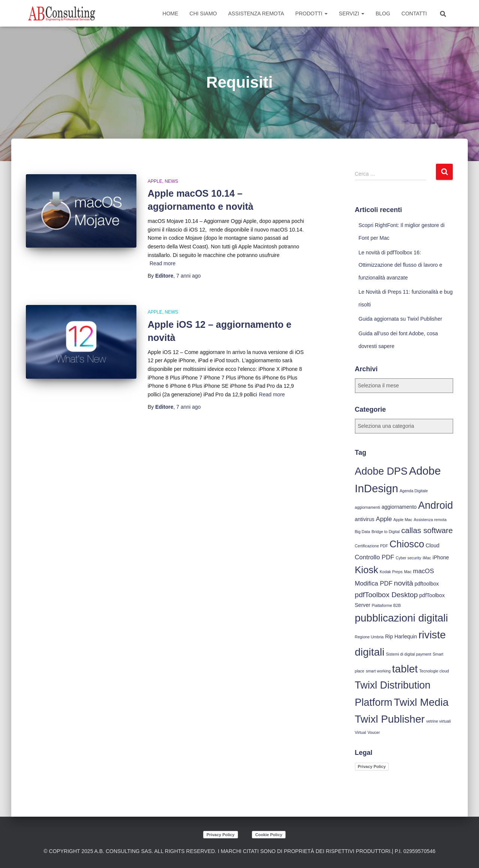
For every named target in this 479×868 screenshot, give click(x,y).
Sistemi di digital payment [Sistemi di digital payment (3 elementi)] (409, 654)
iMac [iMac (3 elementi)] (427, 558)
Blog (383, 13)
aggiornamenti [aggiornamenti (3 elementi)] (368, 507)
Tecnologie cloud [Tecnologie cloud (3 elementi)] (434, 671)
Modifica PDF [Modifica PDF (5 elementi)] (374, 583)
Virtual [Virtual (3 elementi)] (361, 732)
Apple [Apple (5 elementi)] (384, 519)
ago (188, 276)
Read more (162, 263)
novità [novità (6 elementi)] (403, 583)
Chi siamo (203, 13)
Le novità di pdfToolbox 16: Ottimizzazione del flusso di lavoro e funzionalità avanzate (400, 265)
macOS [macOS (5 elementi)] (424, 571)
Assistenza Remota (256, 13)
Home (171, 13)
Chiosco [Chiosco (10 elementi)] (407, 544)
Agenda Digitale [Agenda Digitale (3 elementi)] (414, 491)
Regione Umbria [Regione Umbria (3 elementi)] (369, 637)
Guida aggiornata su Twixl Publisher (400, 319)
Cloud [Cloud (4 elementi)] (433, 545)
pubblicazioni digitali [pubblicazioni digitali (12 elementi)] (402, 618)
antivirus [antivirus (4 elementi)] (365, 519)
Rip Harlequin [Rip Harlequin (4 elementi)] (401, 636)
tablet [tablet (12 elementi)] (405, 669)
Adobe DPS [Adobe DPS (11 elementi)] (381, 471)
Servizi (352, 13)
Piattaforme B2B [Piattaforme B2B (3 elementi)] (386, 605)
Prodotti (311, 13)
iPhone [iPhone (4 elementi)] (441, 557)
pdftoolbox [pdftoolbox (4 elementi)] (427, 584)
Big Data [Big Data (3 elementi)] (363, 532)
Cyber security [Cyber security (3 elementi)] (409, 558)
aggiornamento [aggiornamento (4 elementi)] (399, 507)
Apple (155, 181)
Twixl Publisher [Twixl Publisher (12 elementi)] (390, 719)
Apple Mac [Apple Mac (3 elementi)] (403, 520)
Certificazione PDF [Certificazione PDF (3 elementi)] (372, 546)
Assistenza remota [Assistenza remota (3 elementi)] (430, 520)
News (171, 181)
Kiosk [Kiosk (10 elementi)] (367, 570)
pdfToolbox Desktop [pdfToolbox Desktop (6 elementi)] (386, 595)
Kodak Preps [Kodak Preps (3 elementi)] (391, 572)
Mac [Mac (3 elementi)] (408, 572)
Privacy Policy (372, 766)
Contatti (414, 13)
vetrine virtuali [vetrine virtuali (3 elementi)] (439, 721)
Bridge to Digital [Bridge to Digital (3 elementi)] (385, 532)
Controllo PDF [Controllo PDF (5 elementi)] (375, 557)
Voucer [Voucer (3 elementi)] (373, 732)
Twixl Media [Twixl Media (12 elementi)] (421, 702)
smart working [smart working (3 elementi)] (378, 671)
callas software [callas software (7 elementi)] (427, 530)
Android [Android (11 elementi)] (436, 505)
